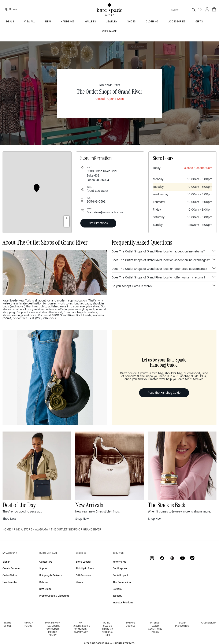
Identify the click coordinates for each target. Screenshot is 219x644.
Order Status (10, 575)
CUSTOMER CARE (48, 553)
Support (44, 569)
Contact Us (46, 562)
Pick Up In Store (85, 569)
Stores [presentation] (13, 9)
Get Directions (98, 223)
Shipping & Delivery (51, 575)
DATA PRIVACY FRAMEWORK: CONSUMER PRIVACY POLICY (53, 629)
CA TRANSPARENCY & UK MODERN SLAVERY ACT (81, 627)
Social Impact (120, 575)
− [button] (67, 224)
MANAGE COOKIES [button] (131, 624)
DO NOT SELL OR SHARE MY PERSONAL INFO (107, 629)
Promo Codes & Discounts (54, 596)
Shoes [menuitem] (131, 22)
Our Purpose (120, 569)
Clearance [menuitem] (110, 32)
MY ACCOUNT (10, 553)
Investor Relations (123, 603)
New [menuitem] (48, 22)
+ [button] (67, 218)
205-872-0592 (96, 202)
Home (7, 530)
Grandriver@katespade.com (105, 212)
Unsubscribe (10, 582)
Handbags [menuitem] (68, 22)
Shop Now (9, 519)
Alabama (41, 530)
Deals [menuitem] (10, 22)
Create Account (12, 569)
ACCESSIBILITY (209, 623)
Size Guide (45, 589)
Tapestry (117, 596)
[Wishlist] (200, 9)
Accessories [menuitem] (177, 22)
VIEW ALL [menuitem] (30, 22)
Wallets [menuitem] (90, 22)
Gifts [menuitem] (199, 22)
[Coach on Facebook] (162, 558)
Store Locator (84, 562)
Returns (44, 582)
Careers (117, 589)
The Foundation (122, 582)
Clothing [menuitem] (152, 22)
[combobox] (184, 10)
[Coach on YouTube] (182, 558)
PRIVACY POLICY (28, 624)
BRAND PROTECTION (182, 624)
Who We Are (120, 562)
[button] (194, 10)
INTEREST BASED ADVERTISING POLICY (155, 627)
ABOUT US (118, 553)
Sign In (6, 562)
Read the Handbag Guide (164, 393)
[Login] (207, 9)
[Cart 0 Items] (214, 9)
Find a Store (23, 530)
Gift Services (83, 575)
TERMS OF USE (8, 624)
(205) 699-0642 (97, 191)
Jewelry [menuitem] (112, 22)
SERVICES (81, 553)
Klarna (79, 582)
